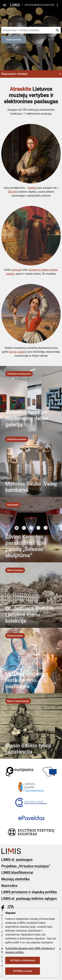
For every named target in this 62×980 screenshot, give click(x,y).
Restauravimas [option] (15, 636)
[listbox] (19, 374)
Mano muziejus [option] (15, 570)
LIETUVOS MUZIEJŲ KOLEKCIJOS (39, 5)
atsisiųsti (17, 270)
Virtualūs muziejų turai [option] (19, 374)
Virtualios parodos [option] (17, 439)
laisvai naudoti (18, 352)
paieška (32, 188)
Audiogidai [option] (13, 505)
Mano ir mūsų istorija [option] (18, 701)
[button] (31, 74)
